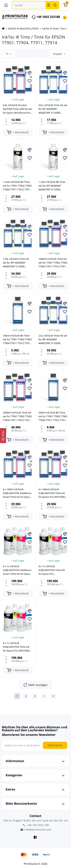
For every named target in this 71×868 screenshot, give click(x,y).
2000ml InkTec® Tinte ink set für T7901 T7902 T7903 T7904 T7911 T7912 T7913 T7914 (17, 416)
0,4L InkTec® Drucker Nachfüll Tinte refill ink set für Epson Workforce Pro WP (17, 109)
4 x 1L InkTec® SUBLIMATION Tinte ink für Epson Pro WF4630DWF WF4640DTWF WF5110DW (53, 570)
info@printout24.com (36, 830)
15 (9, 54)
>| (53, 696)
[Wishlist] (30, 81)
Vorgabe (59, 54)
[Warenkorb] (65, 5)
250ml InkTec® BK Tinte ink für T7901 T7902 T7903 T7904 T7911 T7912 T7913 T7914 (53, 416)
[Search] (55, 5)
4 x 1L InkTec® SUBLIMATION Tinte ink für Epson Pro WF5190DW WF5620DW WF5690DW (17, 647)
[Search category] (49, 5)
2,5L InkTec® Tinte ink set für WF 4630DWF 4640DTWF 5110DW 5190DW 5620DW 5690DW (53, 339)
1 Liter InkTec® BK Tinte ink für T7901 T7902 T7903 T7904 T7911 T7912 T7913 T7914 (17, 186)
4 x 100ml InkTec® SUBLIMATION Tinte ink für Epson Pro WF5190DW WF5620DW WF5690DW (53, 493)
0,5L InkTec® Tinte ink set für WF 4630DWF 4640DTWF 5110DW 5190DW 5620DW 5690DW (53, 109)
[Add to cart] (18, 132)
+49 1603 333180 (46, 17)
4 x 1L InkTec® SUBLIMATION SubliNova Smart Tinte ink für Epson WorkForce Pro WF (17, 570)
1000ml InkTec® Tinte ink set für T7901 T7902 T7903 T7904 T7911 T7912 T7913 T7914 (53, 263)
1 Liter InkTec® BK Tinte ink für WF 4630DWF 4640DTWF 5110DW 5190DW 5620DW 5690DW (53, 186)
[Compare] (30, 73)
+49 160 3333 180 (36, 825)
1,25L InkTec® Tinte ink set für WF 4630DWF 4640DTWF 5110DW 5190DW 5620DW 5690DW (17, 263)
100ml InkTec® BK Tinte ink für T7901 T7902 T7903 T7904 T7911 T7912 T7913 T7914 (17, 339)
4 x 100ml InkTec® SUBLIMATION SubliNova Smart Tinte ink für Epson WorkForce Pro (17, 493)
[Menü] (6, 5)
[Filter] (3, 436)
